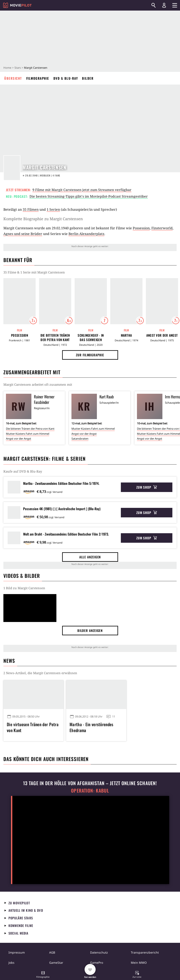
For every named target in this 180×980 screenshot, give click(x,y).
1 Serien (53, 209)
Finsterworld (162, 228)
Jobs (11, 963)
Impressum (17, 952)
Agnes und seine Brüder (23, 234)
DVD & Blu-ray (66, 78)
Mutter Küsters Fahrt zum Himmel (28, 434)
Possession (141, 228)
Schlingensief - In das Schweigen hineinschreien (91, 338)
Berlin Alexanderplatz (86, 234)
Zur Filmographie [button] (90, 355)
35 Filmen (31, 209)
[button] (43, 975)
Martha (126, 335)
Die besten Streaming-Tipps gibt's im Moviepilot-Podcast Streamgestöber (89, 196)
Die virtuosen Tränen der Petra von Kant (33, 727)
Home (7, 68)
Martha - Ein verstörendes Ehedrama (91, 727)
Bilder (88, 78)
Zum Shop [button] (147, 487)
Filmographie (38, 78)
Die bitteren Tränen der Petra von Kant (55, 338)
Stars (18, 68)
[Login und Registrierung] (164, 5)
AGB (52, 952)
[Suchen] (153, 5)
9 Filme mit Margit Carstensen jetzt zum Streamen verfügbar (82, 190)
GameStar (56, 963)
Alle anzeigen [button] (90, 557)
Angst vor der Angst (162, 335)
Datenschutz (99, 952)
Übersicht (13, 78)
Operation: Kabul (90, 791)
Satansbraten (80, 439)
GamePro (97, 963)
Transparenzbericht (145, 952)
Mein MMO (139, 963)
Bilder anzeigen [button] (90, 630)
